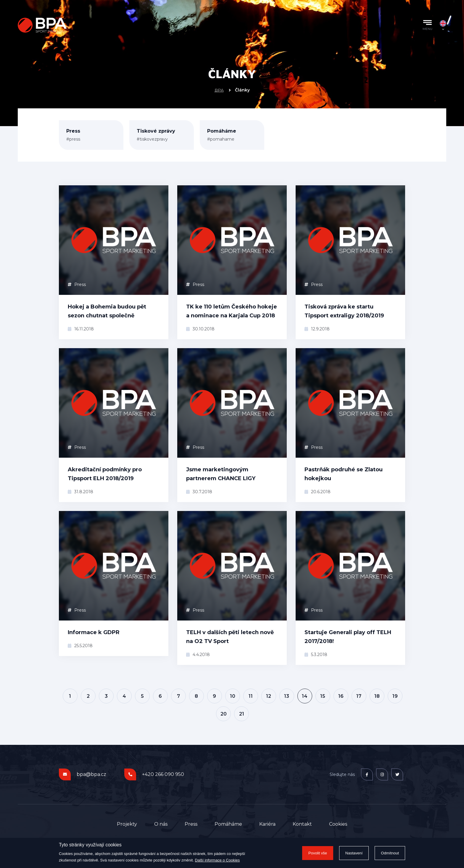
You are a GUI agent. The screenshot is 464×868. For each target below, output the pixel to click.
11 (251, 696)
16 (341, 696)
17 (359, 696)
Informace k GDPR (94, 632)
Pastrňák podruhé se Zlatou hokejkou (344, 474)
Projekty (127, 824)
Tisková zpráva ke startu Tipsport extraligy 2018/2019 (344, 311)
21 (242, 714)
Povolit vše (318, 853)
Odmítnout (390, 853)
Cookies (338, 824)
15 (323, 696)
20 (224, 714)
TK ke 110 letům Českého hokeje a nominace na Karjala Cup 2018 (232, 311)
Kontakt (302, 824)
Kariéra (267, 824)
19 (395, 696)
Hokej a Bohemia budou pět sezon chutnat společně (107, 311)
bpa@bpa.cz (91, 774)
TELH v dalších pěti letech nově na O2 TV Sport (230, 637)
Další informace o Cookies (217, 860)
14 (305, 696)
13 (287, 696)
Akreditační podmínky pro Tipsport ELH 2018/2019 (105, 474)
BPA (219, 90)
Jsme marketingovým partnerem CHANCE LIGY (221, 474)
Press (77, 284)
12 (269, 696)
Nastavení (354, 853)
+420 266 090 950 (163, 774)
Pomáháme (228, 824)
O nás (161, 824)
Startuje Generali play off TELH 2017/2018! (348, 637)
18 (377, 696)
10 (233, 696)
